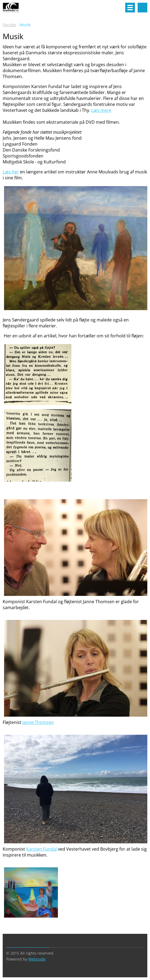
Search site (142, 8)
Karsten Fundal (41, 849)
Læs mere (101, 110)
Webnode (37, 959)
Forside (9, 25)
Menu (130, 8)
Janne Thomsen (38, 722)
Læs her (11, 172)
